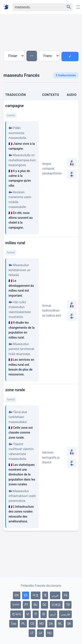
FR (66, 595)
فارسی (65, 614)
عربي (55, 595)
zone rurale (15, 390)
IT (36, 614)
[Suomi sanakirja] (7, 7)
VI (28, 614)
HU (50, 633)
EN (17, 595)
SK (69, 624)
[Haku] (35, 7)
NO (42, 624)
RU (35, 605)
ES (26, 595)
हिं (45, 595)
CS (32, 624)
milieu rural (15, 243)
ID (44, 614)
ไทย (14, 624)
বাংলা (16, 605)
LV (40, 633)
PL (23, 624)
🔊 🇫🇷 (72, 163)
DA (51, 624)
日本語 (56, 605)
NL (60, 624)
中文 (36, 595)
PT (26, 605)
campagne (14, 106)
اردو (53, 614)
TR (68, 605)
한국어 (17, 614)
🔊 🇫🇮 (72, 174)
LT (32, 633)
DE (44, 605)
